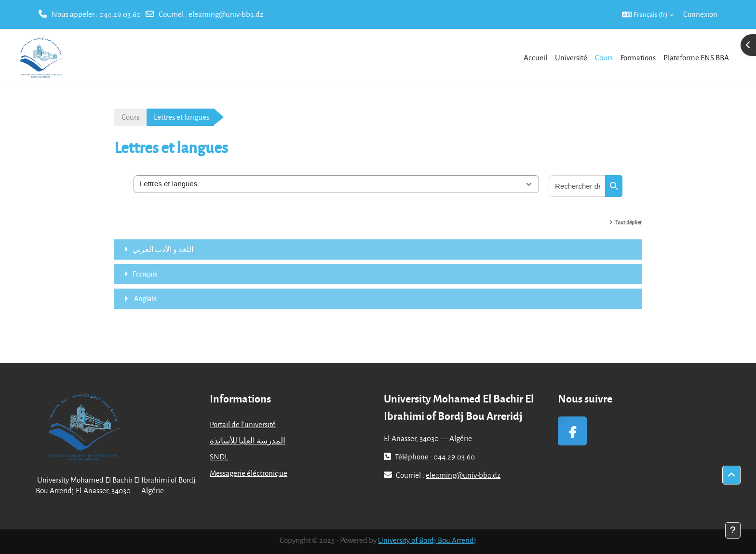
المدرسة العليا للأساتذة (248, 441)
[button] (648, 14)
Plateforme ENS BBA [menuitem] (696, 57)
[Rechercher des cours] (577, 186)
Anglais (145, 298)
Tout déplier (628, 222)
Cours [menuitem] (604, 57)
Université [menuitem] (571, 57)
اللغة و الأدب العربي (163, 249)
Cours (130, 117)
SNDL (219, 457)
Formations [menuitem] (638, 57)
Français (145, 274)
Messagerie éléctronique (249, 473)
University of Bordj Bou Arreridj (427, 540)
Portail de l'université (243, 424)
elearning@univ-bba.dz (226, 14)
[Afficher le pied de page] (733, 530)
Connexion (700, 14)
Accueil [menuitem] (535, 57)
